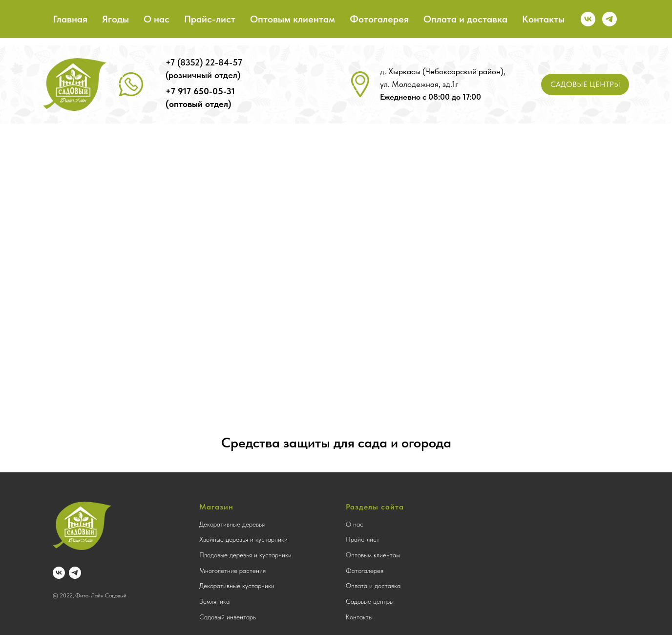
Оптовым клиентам (293, 19)
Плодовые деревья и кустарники (245, 555)
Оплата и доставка (465, 19)
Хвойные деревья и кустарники (243, 539)
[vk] (588, 19)
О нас (157, 19)
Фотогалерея (379, 19)
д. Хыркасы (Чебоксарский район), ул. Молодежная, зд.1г (443, 84)
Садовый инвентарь (228, 617)
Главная (70, 19)
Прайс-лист (210, 19)
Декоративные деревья (232, 524)
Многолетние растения (232, 571)
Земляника (214, 601)
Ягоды (115, 19)
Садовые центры (370, 601)
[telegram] (609, 19)
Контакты (543, 19)
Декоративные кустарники (237, 586)
